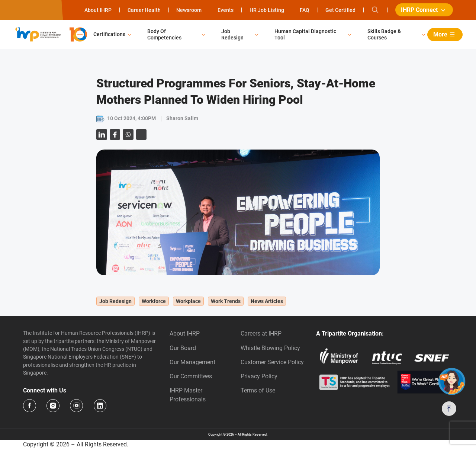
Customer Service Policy (272, 362)
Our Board (183, 348)
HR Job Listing (267, 10)
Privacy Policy (259, 376)
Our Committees (191, 376)
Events (226, 10)
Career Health (144, 10)
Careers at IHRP (261, 333)
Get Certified (340, 10)
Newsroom (189, 10)
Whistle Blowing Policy (270, 348)
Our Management (192, 362)
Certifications (109, 34)
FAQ (305, 10)
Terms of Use (258, 390)
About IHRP (98, 10)
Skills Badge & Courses (384, 34)
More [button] (445, 34)
